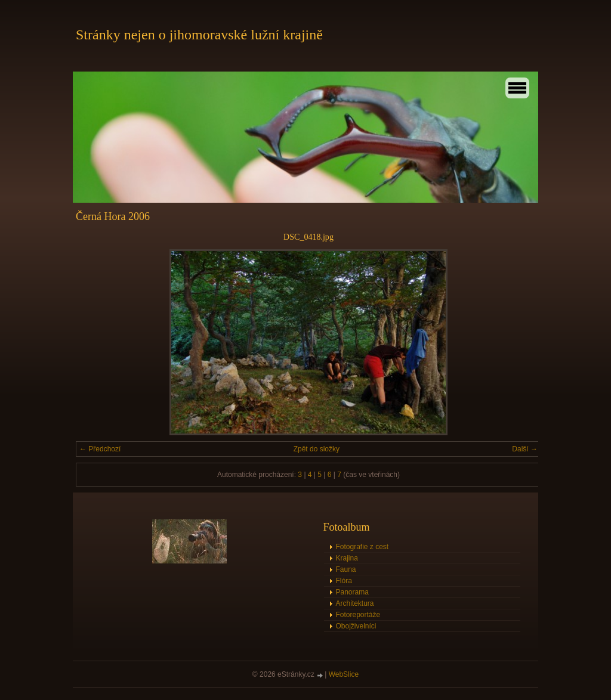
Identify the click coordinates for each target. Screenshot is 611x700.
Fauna (346, 569)
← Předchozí (100, 449)
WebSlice (344, 674)
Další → (525, 449)
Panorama (352, 592)
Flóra (344, 581)
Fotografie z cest (362, 547)
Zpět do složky (317, 449)
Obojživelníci (356, 626)
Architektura (355, 603)
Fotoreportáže (358, 615)
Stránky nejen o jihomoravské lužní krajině (199, 35)
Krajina (347, 558)
